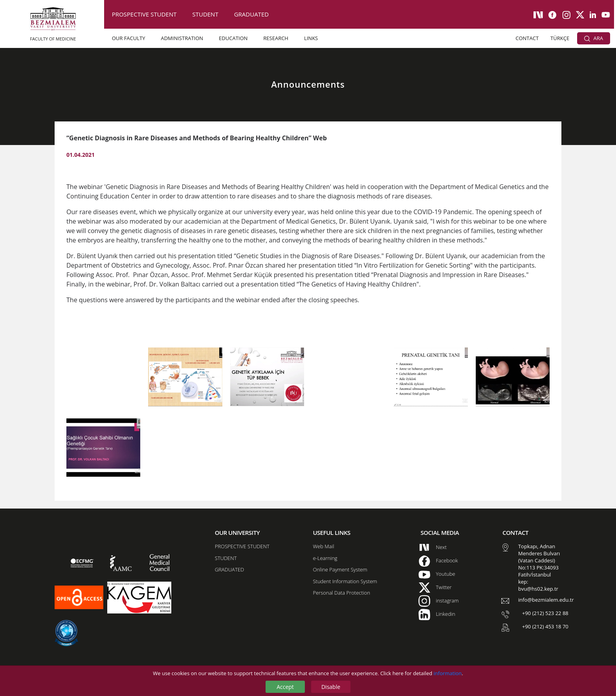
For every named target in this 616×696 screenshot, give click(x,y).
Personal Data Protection (341, 593)
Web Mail (323, 546)
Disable (331, 687)
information (448, 673)
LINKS (311, 38)
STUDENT (205, 14)
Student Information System (345, 581)
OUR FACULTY (129, 38)
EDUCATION (233, 38)
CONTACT (527, 38)
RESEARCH (276, 38)
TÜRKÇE (560, 38)
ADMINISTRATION (182, 38)
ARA (594, 38)
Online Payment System (340, 569)
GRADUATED (251, 14)
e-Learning (325, 558)
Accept (285, 687)
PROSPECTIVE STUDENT (144, 14)
